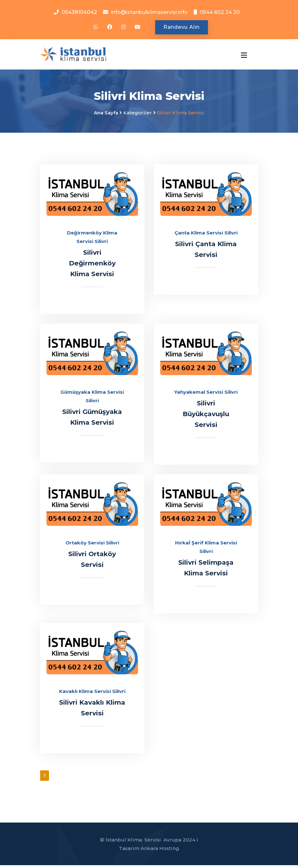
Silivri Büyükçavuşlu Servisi (206, 417)
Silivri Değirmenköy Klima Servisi (92, 266)
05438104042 (79, 12)
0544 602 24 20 (220, 12)
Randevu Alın (182, 27)
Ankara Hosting (160, 851)
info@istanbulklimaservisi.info (149, 12)
